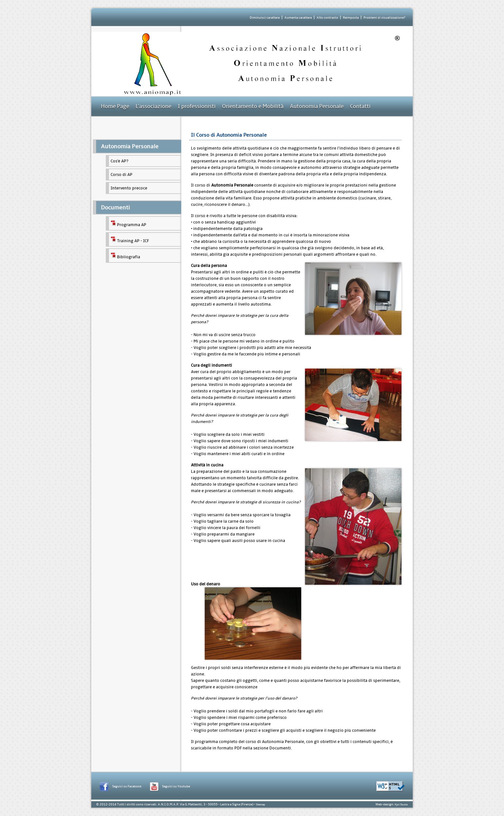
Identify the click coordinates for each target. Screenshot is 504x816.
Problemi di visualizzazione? (384, 18)
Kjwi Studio (401, 805)
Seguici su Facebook (127, 786)
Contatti (360, 106)
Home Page (115, 106)
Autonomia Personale (317, 106)
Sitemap (261, 805)
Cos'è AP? (119, 161)
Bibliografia (125, 256)
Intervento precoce (129, 188)
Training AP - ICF (130, 239)
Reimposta (351, 18)
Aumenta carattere (298, 18)
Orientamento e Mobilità (253, 106)
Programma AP (128, 223)
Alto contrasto (327, 18)
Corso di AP (122, 174)
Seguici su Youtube (176, 786)
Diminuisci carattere (265, 18)
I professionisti (197, 106)
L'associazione (153, 106)
